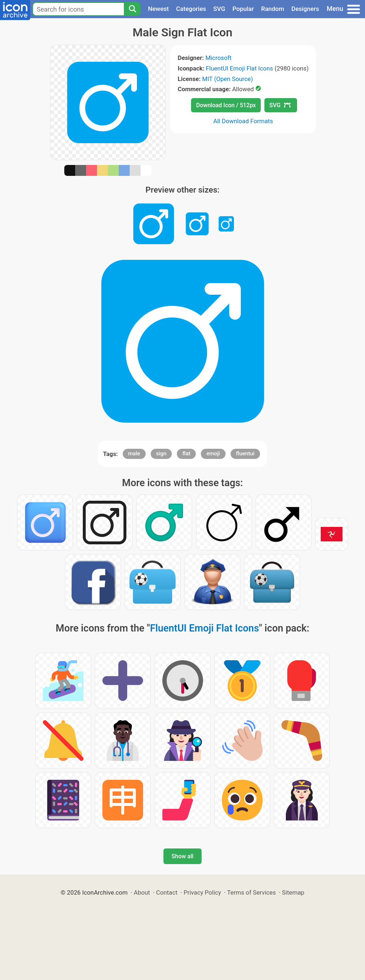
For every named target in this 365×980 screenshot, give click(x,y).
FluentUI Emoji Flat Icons (240, 68)
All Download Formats (243, 121)
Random (273, 9)
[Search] (132, 9)
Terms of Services (251, 892)
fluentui (245, 453)
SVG (219, 9)
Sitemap (293, 892)
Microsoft (218, 58)
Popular (243, 9)
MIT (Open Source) (228, 79)
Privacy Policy (202, 892)
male (134, 453)
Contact (167, 892)
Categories (191, 9)
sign (161, 453)
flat (186, 453)
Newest (158, 9)
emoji (213, 453)
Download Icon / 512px (226, 105)
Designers (305, 9)
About (142, 892)
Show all (182, 856)
